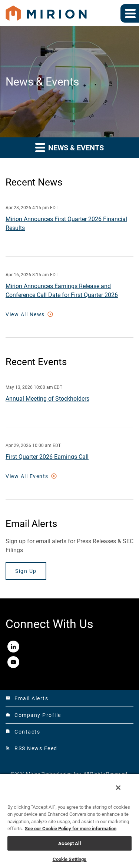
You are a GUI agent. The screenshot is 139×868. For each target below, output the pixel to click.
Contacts (23, 732)
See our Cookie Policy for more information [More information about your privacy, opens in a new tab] (71, 829)
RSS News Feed (32, 748)
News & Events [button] (69, 147)
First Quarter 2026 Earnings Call (47, 457)
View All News (25, 314)
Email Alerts (27, 698)
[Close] (118, 788)
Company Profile (33, 715)
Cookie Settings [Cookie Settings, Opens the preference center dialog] (70, 859)
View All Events (27, 476)
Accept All (69, 843)
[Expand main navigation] (130, 13)
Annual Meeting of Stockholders (47, 399)
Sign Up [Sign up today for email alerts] (26, 571)
